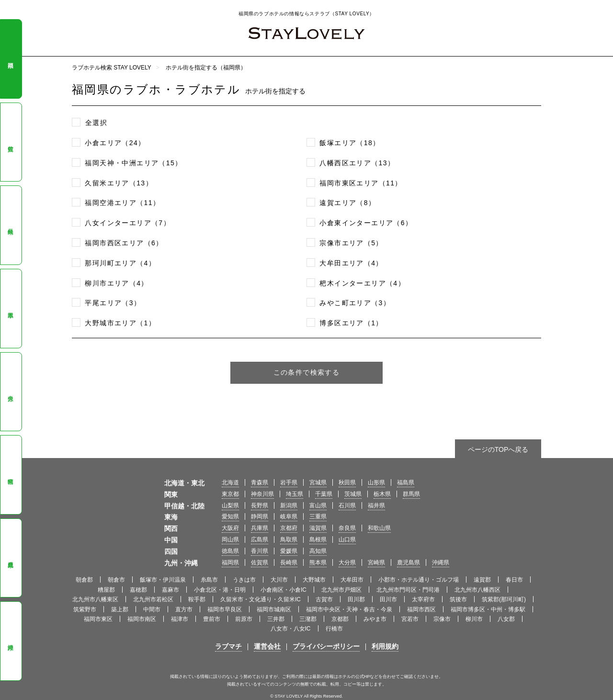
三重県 (318, 516)
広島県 (260, 539)
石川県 (347, 505)
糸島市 (209, 580)
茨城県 (353, 494)
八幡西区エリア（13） (357, 163)
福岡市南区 (142, 619)
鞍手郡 (197, 599)
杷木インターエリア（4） (362, 283)
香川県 (260, 551)
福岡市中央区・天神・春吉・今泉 (349, 609)
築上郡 (120, 609)
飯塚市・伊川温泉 (163, 580)
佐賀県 (11, 142)
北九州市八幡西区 (477, 590)
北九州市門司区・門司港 (408, 590)
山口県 (347, 539)
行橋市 (334, 629)
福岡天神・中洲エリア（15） (133, 163)
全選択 (96, 123)
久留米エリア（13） (119, 183)
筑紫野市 (85, 609)
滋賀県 (318, 528)
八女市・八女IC (291, 629)
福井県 (376, 505)
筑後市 (458, 599)
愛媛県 (289, 551)
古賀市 (324, 599)
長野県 (260, 505)
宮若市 (410, 619)
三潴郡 (308, 619)
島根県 (318, 539)
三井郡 (276, 619)
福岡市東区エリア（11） (361, 183)
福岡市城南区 (274, 609)
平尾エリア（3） (113, 303)
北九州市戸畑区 (341, 590)
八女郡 (506, 619)
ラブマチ (228, 646)
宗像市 (442, 619)
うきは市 (244, 580)
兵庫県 (260, 528)
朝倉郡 (84, 580)
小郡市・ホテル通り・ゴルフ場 (419, 580)
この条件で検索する (307, 372)
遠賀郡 (482, 580)
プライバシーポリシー (326, 646)
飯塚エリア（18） (350, 143)
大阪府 (230, 528)
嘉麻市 (170, 590)
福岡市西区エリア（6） (124, 243)
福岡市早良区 (225, 609)
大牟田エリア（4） (351, 263)
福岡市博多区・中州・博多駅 (488, 609)
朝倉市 (116, 580)
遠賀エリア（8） (347, 203)
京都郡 (340, 619)
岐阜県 (289, 516)
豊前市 (212, 619)
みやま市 (375, 619)
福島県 (406, 482)
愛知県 (230, 516)
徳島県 (230, 551)
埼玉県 (295, 494)
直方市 (184, 609)
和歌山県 (379, 528)
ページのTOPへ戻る (498, 449)
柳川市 (474, 619)
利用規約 (385, 646)
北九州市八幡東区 (95, 599)
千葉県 (324, 494)
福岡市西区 (421, 609)
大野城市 (314, 580)
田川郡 (356, 599)
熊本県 (11, 309)
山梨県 (230, 505)
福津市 (180, 619)
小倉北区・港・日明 (220, 590)
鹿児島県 (11, 558)
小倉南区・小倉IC (284, 590)
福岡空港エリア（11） (122, 203)
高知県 (318, 551)
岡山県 (230, 539)
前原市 (244, 619)
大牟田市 (352, 580)
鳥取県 (289, 539)
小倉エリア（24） (115, 143)
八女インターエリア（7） (128, 223)
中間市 (152, 609)
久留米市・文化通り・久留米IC (261, 599)
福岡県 (11, 59)
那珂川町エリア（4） (120, 263)
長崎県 (11, 225)
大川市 (279, 580)
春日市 (514, 580)
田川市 (388, 599)
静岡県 (260, 516)
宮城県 (318, 482)
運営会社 (267, 646)
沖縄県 (11, 641)
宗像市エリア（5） (351, 243)
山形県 (376, 482)
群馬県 (411, 494)
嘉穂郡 (138, 590)
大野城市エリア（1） (120, 323)
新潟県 (289, 505)
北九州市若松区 (153, 599)
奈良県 (347, 528)
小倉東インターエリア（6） (366, 223)
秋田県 (347, 482)
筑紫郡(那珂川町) (504, 599)
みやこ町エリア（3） (355, 303)
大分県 (11, 392)
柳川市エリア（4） (116, 283)
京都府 (289, 528)
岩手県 (289, 482)
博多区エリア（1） (351, 323)
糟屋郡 (106, 590)
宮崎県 (11, 475)
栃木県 (382, 494)
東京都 (230, 494)
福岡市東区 (98, 619)
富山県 (318, 505)
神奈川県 (262, 494)
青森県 (260, 482)
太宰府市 (423, 599)
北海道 (230, 482)
